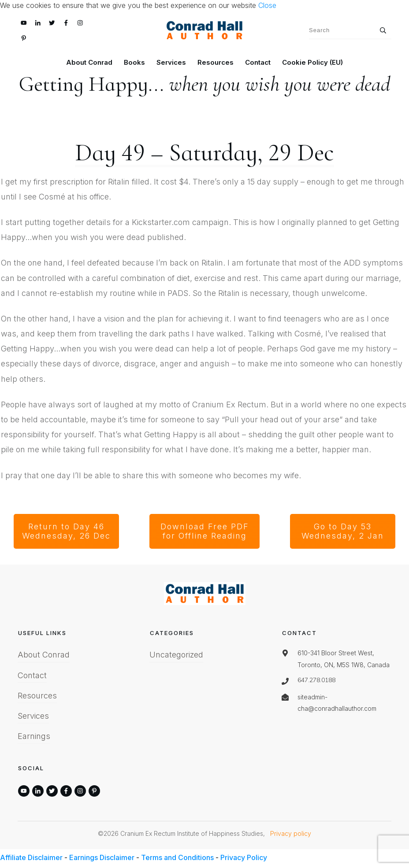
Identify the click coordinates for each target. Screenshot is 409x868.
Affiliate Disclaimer (31, 857)
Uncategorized (176, 655)
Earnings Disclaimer (102, 857)
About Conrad (44, 655)
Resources (37, 696)
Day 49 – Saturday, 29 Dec (204, 153)
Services (33, 716)
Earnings (34, 736)
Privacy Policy (244, 857)
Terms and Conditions (177, 857)
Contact (32, 675)
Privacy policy (291, 833)
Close (267, 5)
